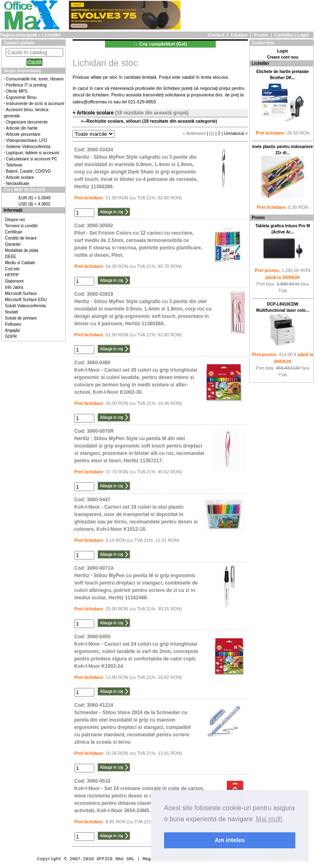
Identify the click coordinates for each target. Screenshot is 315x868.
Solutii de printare (21, 318)
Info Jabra (14, 287)
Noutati (11, 312)
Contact (216, 35)
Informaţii (13, 210)
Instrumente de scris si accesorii (35, 104)
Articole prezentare (23, 134)
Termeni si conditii (21, 226)
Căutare (239, 35)
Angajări (13, 330)
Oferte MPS (17, 91)
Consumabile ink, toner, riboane (35, 79)
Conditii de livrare (21, 238)
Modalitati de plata (22, 250)
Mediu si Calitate (20, 263)
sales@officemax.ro (92, 102)
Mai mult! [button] (269, 819)
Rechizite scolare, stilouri (114, 121)
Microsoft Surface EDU (26, 300)
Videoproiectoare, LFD (27, 140)
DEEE (10, 257)
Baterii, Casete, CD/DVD (29, 171)
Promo (261, 35)
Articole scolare (20, 177)
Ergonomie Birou (21, 97)
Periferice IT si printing (26, 85)
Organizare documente (27, 122)
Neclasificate (18, 184)
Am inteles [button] (230, 840)
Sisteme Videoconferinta (28, 147)
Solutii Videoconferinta (25, 306)
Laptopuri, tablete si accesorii (33, 153)
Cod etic (13, 269)
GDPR (11, 337)
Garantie (13, 244)
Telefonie (14, 165)
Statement (14, 281)
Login (303, 35)
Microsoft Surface (21, 294)
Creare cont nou (283, 57)
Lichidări (284, 35)
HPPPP (12, 275)
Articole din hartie (22, 128)
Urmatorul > (236, 133)
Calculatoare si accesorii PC (32, 159)
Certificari (14, 232)
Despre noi (15, 220)
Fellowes (13, 324)
